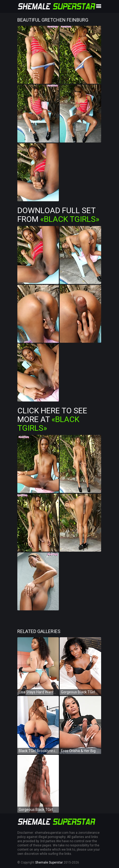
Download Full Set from (58, 215)
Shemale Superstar (49, 862)
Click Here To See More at (52, 419)
